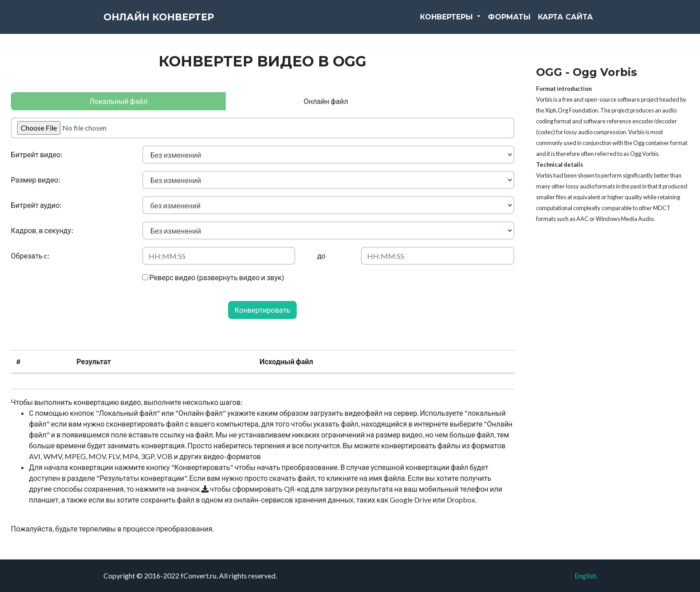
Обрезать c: (30, 256)
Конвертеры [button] (448, 22)
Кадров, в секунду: (42, 230)
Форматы (509, 22)
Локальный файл (118, 101)
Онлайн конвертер (176, 23)
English (586, 576)
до (321, 256)
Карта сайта (565, 22)
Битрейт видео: (37, 154)
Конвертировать (262, 310)
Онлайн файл (326, 101)
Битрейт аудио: (36, 205)
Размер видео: (35, 180)
